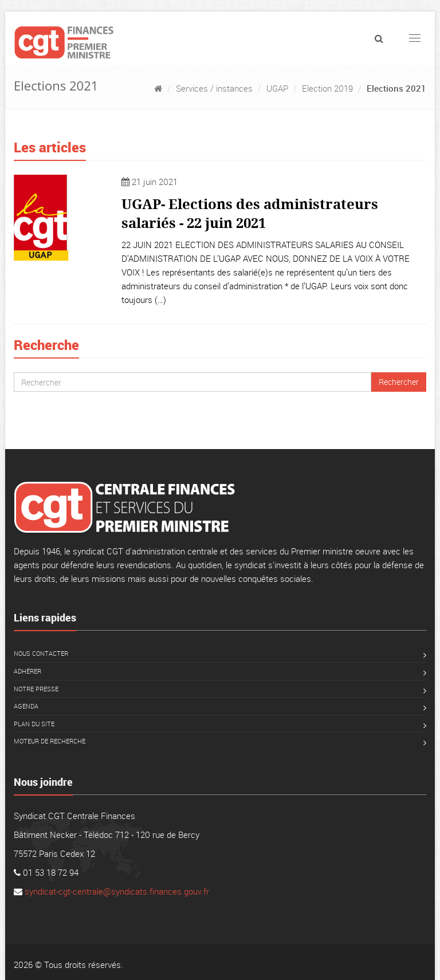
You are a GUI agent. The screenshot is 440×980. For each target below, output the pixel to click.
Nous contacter (41, 653)
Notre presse (36, 689)
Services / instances (214, 88)
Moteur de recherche (50, 741)
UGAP (277, 88)
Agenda (26, 706)
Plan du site (34, 724)
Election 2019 (327, 88)
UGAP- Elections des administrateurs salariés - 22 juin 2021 (250, 213)
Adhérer (27, 671)
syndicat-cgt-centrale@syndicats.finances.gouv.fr (117, 891)
